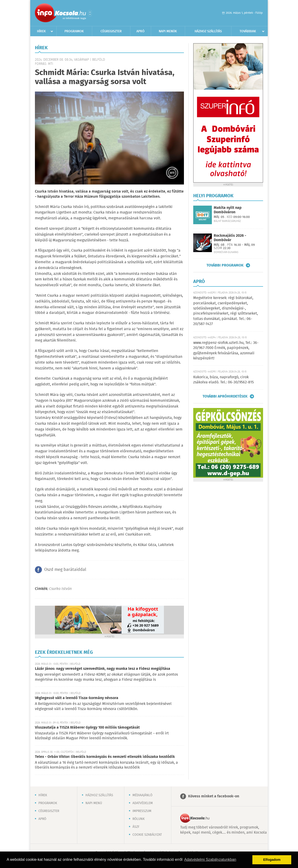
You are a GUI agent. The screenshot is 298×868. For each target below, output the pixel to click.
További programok (225, 265)
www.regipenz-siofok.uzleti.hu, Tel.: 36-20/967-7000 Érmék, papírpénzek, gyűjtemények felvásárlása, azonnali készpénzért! (226, 351)
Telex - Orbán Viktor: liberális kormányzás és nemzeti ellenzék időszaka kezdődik (105, 757)
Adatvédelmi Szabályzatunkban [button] (210, 860)
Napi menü (94, 803)
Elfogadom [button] (272, 860)
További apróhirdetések (225, 396)
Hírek (41, 31)
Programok (74, 31)
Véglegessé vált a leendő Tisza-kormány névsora (77, 698)
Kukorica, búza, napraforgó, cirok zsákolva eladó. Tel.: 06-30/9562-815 (223, 380)
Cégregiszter (111, 31)
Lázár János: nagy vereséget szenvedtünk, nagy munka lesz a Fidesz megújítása (103, 669)
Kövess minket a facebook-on (214, 796)
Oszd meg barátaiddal (65, 570)
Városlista (90, 13)
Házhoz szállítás (208, 31)
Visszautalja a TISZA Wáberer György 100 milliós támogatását (87, 728)
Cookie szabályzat (147, 835)
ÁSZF (136, 827)
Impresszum (142, 811)
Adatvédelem (143, 803)
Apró (141, 31)
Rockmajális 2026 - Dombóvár (230, 238)
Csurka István (60, 589)
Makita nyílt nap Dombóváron (228, 210)
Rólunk (139, 819)
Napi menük (168, 31)
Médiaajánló (142, 795)
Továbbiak (248, 31)
